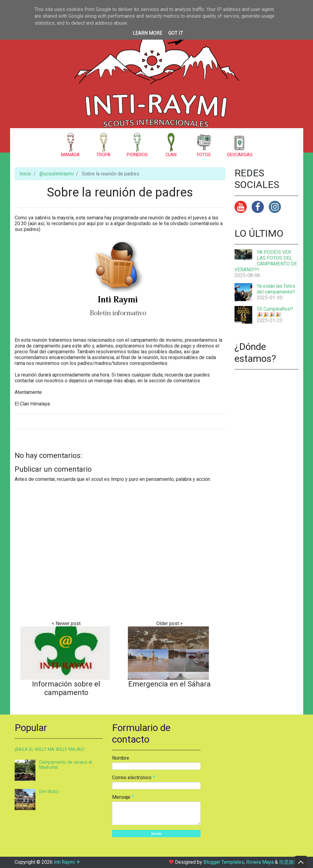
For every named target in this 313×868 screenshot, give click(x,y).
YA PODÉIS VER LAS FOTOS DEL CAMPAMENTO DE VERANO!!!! (266, 261)
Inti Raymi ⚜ (67, 862)
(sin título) (49, 792)
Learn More (147, 33)
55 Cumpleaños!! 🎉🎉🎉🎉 (275, 312)
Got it (176, 33)
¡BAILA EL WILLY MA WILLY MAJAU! (49, 749)
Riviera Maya (260, 862)
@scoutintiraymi (56, 174)
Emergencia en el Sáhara (169, 684)
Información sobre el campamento (66, 688)
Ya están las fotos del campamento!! (276, 289)
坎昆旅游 (289, 862)
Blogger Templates (224, 862)
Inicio (25, 174)
